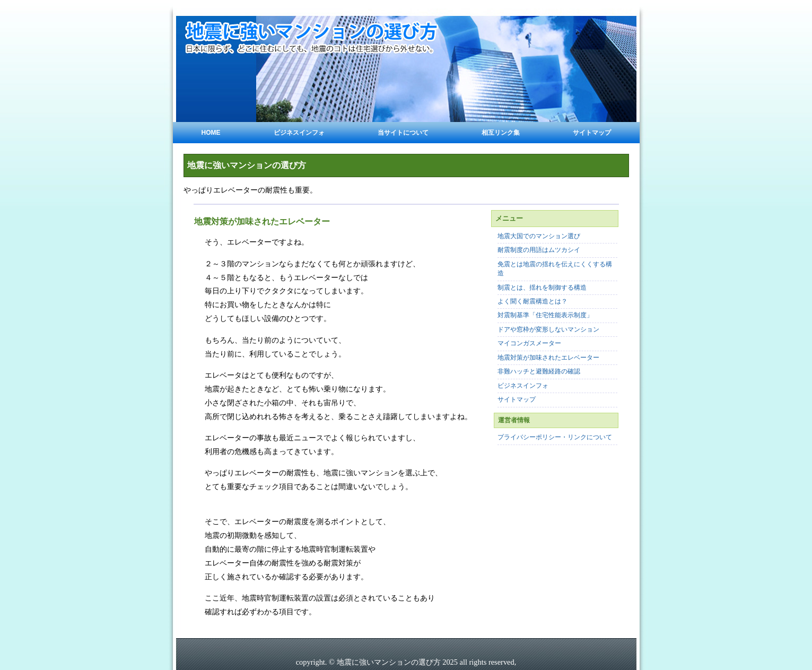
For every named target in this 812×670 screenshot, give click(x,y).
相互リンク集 (501, 133)
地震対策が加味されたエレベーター (548, 358)
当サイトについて (403, 133)
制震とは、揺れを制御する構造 (542, 288)
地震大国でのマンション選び (539, 236)
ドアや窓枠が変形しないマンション (548, 330)
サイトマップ (592, 133)
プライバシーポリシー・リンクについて (555, 437)
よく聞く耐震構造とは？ (532, 302)
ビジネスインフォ (299, 133)
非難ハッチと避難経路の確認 (539, 372)
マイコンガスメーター (529, 343)
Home (211, 133)
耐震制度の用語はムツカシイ (539, 250)
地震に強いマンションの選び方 (247, 165)
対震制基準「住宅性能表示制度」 (545, 315)
